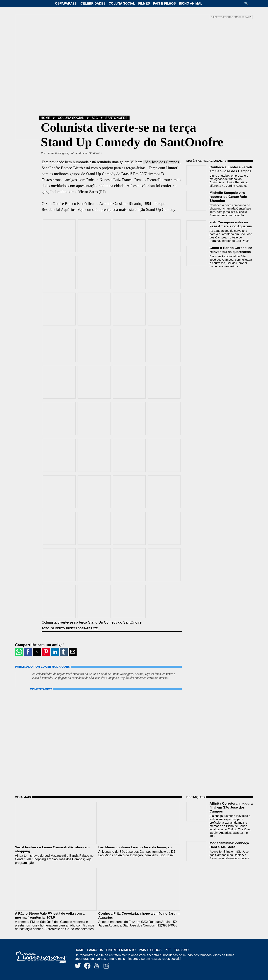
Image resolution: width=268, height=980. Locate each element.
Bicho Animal (191, 3)
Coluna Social (122, 3)
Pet (168, 950)
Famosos (95, 950)
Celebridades (93, 3)
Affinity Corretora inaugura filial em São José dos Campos (231, 807)
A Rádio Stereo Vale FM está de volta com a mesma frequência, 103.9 (50, 915)
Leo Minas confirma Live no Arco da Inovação (135, 847)
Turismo (181, 950)
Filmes (144, 3)
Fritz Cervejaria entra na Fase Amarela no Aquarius (231, 224)
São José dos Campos (162, 162)
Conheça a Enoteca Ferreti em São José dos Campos (231, 169)
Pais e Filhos (164, 3)
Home (46, 118)
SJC (95, 118)
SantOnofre (116, 118)
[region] (216, 296)
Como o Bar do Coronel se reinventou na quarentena (231, 250)
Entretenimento (121, 950)
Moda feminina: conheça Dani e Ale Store (229, 845)
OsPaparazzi (66, 3)
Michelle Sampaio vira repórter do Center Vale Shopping (228, 197)
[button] (248, 3)
